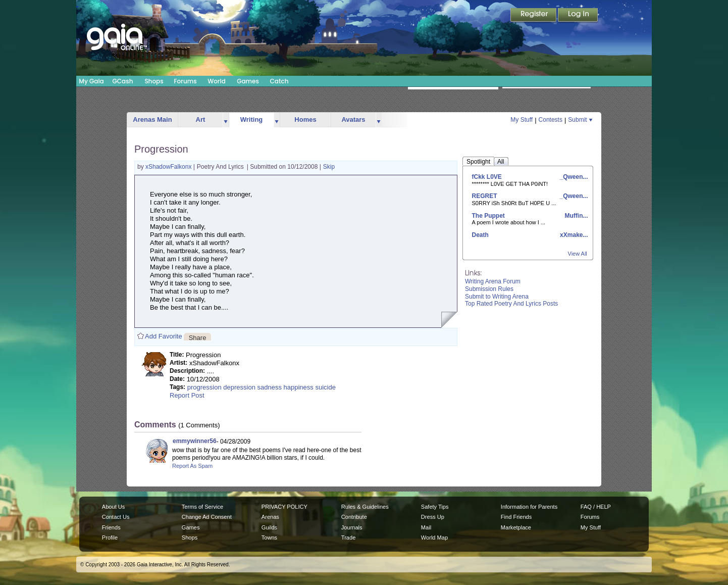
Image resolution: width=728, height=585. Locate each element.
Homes (305, 119)
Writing (252, 119)
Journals (352, 527)
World (217, 81)
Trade (348, 538)
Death (480, 235)
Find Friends (516, 517)
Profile (110, 538)
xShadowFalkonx (169, 167)
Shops (154, 81)
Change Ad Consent (207, 517)
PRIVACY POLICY (284, 507)
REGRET (485, 196)
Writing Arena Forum (493, 281)
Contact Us (116, 517)
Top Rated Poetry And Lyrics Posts (511, 304)
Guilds (269, 527)
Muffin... (575, 216)
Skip (329, 167)
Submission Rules (489, 289)
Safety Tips (435, 507)
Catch (279, 81)
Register (534, 16)
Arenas (270, 517)
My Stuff (522, 120)
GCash (123, 81)
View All (578, 254)
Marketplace (516, 527)
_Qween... (573, 177)
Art (201, 119)
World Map (434, 538)
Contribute (354, 517)
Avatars (353, 119)
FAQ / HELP (596, 507)
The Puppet (488, 216)
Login (578, 16)
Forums (185, 81)
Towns (269, 538)
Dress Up (433, 517)
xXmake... (573, 235)
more (226, 120)
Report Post (187, 395)
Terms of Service (202, 507)
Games (248, 81)
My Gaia (91, 81)
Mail (426, 527)
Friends (111, 527)
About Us (113, 507)
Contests (551, 120)
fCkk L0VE (487, 177)
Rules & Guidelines (365, 507)
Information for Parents (529, 507)
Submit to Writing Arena (497, 297)
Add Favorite (164, 336)
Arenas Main (152, 119)
